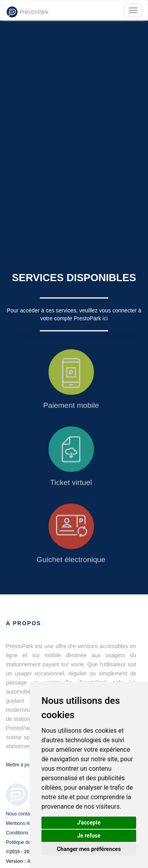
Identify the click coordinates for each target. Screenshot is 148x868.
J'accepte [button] (89, 823)
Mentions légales (24, 823)
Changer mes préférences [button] (89, 849)
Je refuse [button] (89, 836)
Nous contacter (22, 814)
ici (105, 318)
